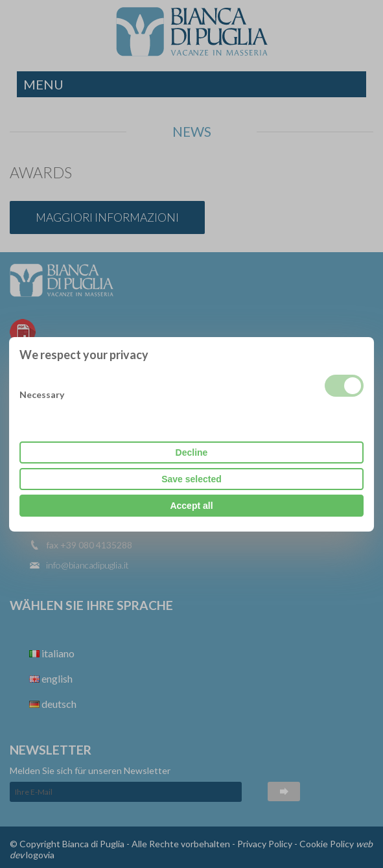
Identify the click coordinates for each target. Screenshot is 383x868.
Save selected (191, 479)
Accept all (191, 506)
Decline (192, 452)
